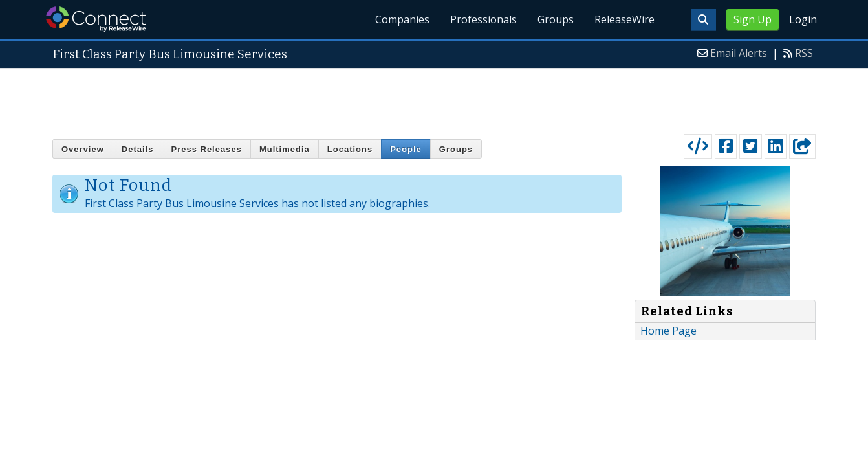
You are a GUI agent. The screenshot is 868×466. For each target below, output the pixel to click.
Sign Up (753, 19)
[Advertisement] (434, 98)
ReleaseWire (624, 19)
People (406, 149)
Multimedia (285, 149)
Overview (83, 149)
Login (803, 19)
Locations (350, 149)
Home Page (668, 331)
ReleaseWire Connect (96, 19)
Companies (402, 19)
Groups (556, 19)
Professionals (483, 19)
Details (138, 149)
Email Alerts (739, 53)
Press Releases (206, 149)
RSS (804, 53)
